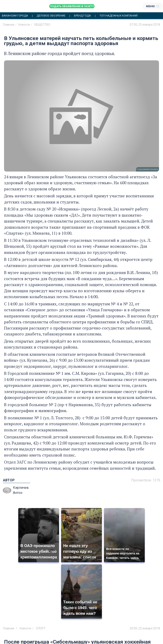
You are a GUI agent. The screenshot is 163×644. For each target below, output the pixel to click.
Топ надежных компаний (119, 16)
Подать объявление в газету (72, 6)
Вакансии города (15, 16)
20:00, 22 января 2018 (145, 628)
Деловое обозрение (51, 16)
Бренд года (82, 16)
